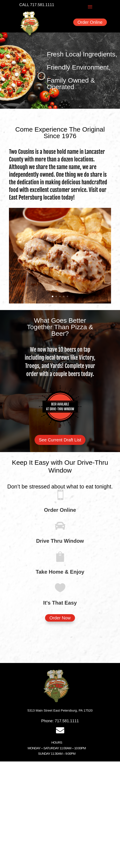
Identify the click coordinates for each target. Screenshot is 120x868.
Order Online (90, 22)
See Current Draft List (60, 440)
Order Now (60, 618)
